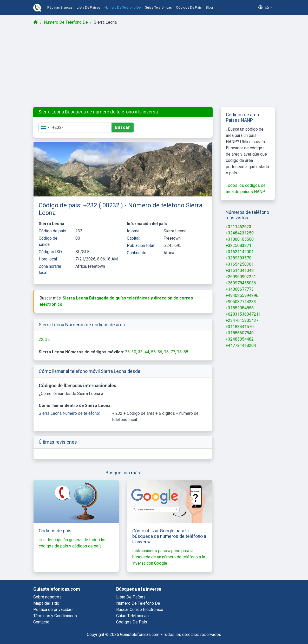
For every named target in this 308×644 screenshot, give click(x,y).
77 (173, 352)
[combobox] (45, 127)
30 (134, 352)
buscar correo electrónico (140, 610)
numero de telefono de (123, 7)
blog (209, 7)
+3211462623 (238, 227)
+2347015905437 (242, 320)
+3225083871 (238, 246)
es (264, 7)
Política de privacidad (53, 610)
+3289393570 (238, 258)
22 (41, 339)
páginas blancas (60, 7)
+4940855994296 (242, 295)
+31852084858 (240, 308)
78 (179, 352)
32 (48, 339)
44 (147, 352)
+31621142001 (240, 252)
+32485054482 (240, 339)
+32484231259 (240, 233)
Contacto (41, 622)
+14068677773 (240, 289)
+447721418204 (241, 345)
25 (127, 352)
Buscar (123, 127)
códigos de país (189, 7)
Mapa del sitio (46, 603)
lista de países (89, 7)
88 (186, 352)
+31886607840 (240, 333)
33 (140, 352)
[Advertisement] (154, 66)
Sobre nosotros (47, 597)
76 (166, 352)
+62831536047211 (243, 314)
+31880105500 (240, 239)
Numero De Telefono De (66, 22)
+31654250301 (240, 264)
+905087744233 (241, 302)
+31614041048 (240, 270)
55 (153, 352)
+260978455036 (241, 283)
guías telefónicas (158, 7)
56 (160, 352)
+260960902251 (241, 277)
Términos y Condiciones (55, 616)
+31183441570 (240, 327)
